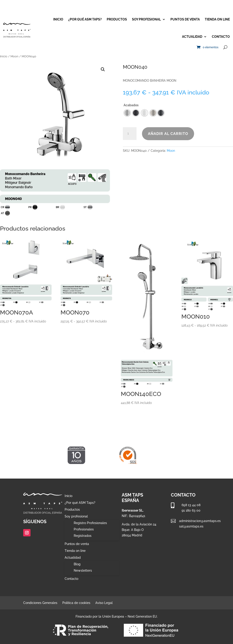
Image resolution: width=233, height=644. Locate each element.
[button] (103, 69)
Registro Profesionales (90, 523)
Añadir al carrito (168, 134)
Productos (117, 19)
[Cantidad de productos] (130, 134)
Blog (77, 564)
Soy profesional (146, 19)
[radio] (161, 113)
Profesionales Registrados (84, 532)
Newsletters (83, 570)
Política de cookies (76, 603)
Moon (14, 56)
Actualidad (192, 37)
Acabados (131, 105)
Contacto (221, 37)
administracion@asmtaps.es (200, 521)
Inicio (58, 19)
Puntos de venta (185, 19)
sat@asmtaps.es (191, 526)
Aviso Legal (104, 603)
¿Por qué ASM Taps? (85, 19)
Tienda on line (217, 19)
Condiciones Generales (40, 603)
